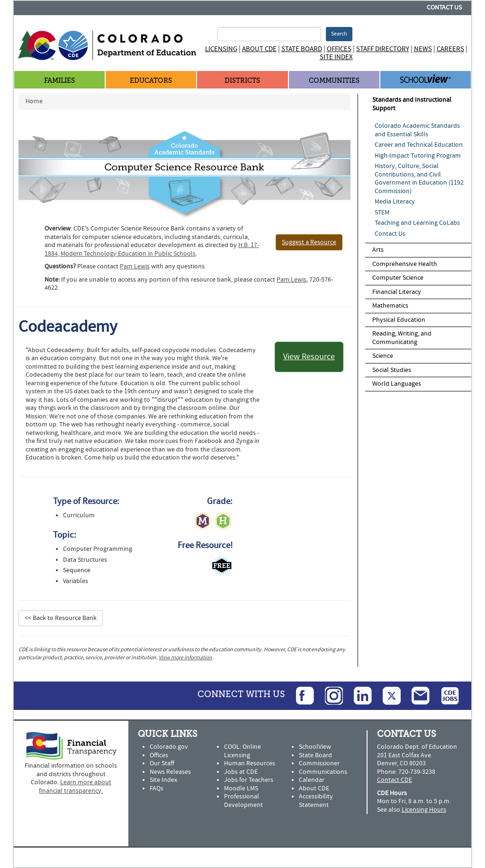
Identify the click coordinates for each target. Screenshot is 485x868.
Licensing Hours (424, 810)
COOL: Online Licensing (242, 751)
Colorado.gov (169, 747)
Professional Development (243, 801)
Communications (323, 772)
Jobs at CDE (241, 772)
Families (59, 81)
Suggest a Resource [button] (309, 242)
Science (383, 356)
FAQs (157, 788)
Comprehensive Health (405, 264)
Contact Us (444, 8)
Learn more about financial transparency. (75, 787)
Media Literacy (395, 202)
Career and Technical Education (419, 145)
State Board (302, 49)
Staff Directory (383, 49)
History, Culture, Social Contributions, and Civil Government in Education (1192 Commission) (419, 179)
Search (339, 34)
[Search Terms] (269, 34)
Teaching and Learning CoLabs (417, 223)
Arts (378, 250)
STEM (382, 213)
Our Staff (162, 763)
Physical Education (399, 320)
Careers (450, 49)
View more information (185, 658)
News (423, 49)
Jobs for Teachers (249, 780)
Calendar (312, 780)
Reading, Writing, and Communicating (402, 338)
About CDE (259, 49)
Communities (334, 81)
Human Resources (250, 763)
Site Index (336, 57)
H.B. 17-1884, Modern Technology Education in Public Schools (152, 249)
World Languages (397, 384)
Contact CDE (395, 780)
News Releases (170, 772)
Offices (339, 49)
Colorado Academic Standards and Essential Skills (417, 130)
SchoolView (315, 747)
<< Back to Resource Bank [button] (61, 618)
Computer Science (398, 278)
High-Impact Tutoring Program (418, 156)
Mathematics (390, 306)
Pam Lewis (135, 266)
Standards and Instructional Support (412, 104)
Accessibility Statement (316, 801)
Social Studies (392, 370)
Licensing (221, 49)
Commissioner (319, 763)
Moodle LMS (241, 788)
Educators (151, 81)
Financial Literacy (397, 292)
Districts (242, 81)
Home (34, 101)
